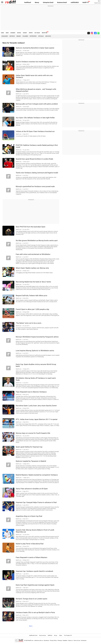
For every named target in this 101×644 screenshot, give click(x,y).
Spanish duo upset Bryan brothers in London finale (34, 159)
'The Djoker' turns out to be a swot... (29, 323)
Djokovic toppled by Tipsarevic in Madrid (31, 461)
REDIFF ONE (45, 33)
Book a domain (43, 635)
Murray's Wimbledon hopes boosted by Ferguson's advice (37, 337)
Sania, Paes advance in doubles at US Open (32, 489)
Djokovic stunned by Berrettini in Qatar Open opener (35, 48)
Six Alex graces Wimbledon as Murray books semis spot (37, 240)
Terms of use (77, 641)
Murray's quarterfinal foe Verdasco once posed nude (35, 186)
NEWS (7, 33)
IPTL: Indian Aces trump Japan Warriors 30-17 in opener (37, 419)
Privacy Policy (53, 641)
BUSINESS (13, 33)
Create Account (97, 3)
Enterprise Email (48, 2)
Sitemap (60, 641)
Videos (61, 635)
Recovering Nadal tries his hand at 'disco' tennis (33, 282)
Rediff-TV (86, 2)
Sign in (99, 1)
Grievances (84, 641)
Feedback (65, 641)
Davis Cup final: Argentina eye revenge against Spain (35, 585)
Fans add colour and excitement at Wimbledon (33, 254)
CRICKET (25, 33)
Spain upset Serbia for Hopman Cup (29, 447)
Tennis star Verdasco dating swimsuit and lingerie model (37, 173)
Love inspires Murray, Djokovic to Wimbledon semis (35, 351)
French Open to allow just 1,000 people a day (32, 309)
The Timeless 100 (68, 635)
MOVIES (19, 33)
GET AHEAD (37, 33)
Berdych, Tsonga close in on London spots (32, 599)
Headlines (5, 36)
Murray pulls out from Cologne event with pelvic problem (37, 104)
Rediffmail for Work (33, 635)
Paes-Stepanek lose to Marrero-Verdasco (31, 392)
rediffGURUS (75, 2)
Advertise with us (39, 641)
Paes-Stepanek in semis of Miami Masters (32, 557)
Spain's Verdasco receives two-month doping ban (34, 62)
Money (37, 2)
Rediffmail (28, 2)
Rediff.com (31, 641)
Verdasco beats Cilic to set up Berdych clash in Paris (35, 612)
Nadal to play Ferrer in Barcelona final (30, 544)
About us (70, 641)
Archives (48, 36)
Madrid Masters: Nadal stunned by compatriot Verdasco (37, 475)
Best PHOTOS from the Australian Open (31, 227)
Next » (31, 626)
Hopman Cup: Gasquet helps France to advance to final (36, 502)
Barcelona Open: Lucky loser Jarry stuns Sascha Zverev (36, 406)
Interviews (33, 36)
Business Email (62, 2)
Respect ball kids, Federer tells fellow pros (32, 296)
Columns (25, 36)
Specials (41, 36)
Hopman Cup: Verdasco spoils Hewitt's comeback (34, 571)
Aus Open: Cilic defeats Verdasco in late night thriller (35, 118)
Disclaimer (46, 641)
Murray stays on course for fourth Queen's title (33, 433)
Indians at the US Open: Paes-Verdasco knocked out (35, 131)
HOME (2, 33)
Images (19, 36)
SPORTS (31, 33)
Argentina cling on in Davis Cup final (29, 516)
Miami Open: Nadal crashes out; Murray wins (32, 268)
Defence (12, 36)
